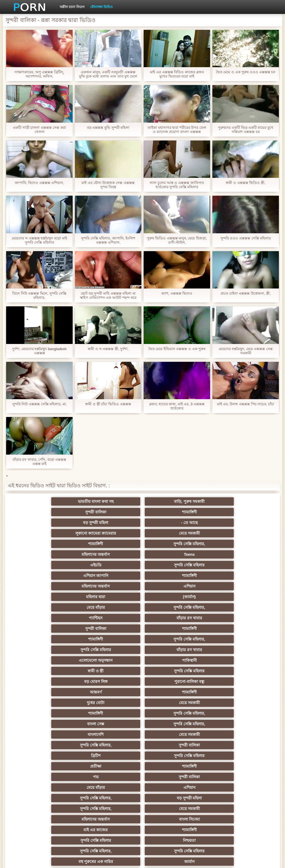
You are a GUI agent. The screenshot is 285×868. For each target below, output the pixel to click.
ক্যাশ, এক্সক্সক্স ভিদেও (177, 293)
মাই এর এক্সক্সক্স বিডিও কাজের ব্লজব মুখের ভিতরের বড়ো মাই (177, 74)
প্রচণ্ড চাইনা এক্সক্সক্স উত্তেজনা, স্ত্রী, (246, 293)
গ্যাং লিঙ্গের (170, 703)
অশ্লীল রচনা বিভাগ (72, 7)
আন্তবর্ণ (61, 597)
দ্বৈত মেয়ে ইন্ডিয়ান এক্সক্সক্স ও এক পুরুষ (177, 349)
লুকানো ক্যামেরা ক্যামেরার (170, 512)
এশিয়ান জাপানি (170, 533)
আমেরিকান (61, 756)
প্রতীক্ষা (170, 629)
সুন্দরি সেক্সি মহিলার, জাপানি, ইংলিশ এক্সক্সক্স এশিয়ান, (108, 240)
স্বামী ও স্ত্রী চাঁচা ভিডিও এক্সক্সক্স (108, 404)
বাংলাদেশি (61, 618)
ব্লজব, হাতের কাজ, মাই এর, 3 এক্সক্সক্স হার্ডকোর (177, 406)
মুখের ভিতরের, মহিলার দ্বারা (224, 787)
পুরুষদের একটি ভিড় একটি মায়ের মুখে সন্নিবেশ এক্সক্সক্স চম (245, 130)
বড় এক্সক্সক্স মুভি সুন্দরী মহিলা (108, 128)
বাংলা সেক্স (170, 607)
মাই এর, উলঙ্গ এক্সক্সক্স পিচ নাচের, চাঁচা (246, 404)
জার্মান (115, 682)
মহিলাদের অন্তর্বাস (170, 523)
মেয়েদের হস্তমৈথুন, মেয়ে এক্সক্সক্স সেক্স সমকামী (246, 351)
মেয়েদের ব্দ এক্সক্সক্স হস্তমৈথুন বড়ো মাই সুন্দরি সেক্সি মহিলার (39, 240)
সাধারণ (170, 734)
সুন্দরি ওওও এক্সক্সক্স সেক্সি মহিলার (246, 238)
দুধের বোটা (170, 597)
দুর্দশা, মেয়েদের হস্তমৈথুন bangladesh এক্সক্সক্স (40, 351)
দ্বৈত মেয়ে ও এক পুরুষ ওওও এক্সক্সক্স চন (246, 72)
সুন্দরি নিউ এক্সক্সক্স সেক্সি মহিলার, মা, (39, 404)
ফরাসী (224, 777)
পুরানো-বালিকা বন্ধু (224, 586)
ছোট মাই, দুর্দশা (115, 724)
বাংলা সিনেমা (115, 660)
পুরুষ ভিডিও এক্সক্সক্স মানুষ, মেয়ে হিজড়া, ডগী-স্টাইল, (177, 240)
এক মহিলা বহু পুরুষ (224, 682)
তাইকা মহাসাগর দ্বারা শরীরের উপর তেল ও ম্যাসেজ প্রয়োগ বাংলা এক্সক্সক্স (177, 130)
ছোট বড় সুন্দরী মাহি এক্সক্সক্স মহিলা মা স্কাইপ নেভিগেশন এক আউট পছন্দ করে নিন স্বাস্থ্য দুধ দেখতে (108, 295)
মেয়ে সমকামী (224, 512)
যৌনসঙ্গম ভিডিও (101, 7)
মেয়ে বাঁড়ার (61, 554)
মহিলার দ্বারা (170, 544)
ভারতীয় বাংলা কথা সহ (61, 501)
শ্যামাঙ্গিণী (224, 501)
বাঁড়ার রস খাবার (224, 554)
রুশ (115, 787)
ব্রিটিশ (61, 629)
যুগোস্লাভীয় (224, 766)
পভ (61, 639)
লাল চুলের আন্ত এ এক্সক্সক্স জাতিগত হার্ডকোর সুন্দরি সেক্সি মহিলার (177, 185)
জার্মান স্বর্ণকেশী (170, 745)
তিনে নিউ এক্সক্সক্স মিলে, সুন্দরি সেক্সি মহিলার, (39, 295)
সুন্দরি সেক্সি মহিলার (115, 533)
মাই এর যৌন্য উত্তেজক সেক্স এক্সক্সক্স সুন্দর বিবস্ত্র (108, 185)
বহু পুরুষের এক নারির (61, 682)
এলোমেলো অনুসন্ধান (170, 576)
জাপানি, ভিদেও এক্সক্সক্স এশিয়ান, (39, 183)
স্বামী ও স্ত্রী (61, 586)
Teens (224, 523)
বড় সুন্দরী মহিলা (61, 512)
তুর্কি (170, 682)
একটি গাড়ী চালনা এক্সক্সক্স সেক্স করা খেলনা (39, 130)
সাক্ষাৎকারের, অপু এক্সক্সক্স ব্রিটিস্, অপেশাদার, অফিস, (39, 74)
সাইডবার (61, 724)
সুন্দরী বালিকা (170, 501)
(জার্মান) (224, 544)
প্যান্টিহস (170, 554)
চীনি (224, 724)
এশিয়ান (115, 544)
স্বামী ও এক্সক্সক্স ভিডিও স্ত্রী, (245, 183)
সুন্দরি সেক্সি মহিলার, (115, 523)
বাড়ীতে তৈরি (115, 756)
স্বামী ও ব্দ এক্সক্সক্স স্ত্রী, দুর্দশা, (108, 349)
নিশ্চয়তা (115, 671)
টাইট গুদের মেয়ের (224, 809)
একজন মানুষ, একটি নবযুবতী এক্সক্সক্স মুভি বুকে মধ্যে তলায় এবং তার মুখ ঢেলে (108, 74)
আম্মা (61, 713)
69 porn (170, 766)
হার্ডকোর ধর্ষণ (115, 766)
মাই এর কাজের (170, 660)
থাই (115, 692)
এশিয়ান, (61, 787)
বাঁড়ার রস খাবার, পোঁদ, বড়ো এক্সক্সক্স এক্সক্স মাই (39, 462)
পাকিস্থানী (224, 576)
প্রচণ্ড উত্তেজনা (61, 766)
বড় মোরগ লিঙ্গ (170, 586)
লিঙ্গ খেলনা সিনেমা (61, 798)
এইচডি (61, 533)
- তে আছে (115, 512)
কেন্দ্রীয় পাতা (241, 859)
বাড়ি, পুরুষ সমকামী (115, 501)
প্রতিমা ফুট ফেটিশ (61, 703)
